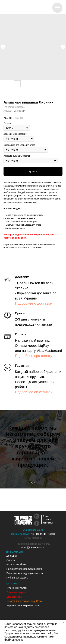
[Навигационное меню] (57, 8)
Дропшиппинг (14, 597)
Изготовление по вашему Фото (24, 601)
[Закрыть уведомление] (63, 622)
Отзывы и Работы (17, 588)
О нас (46, 516)
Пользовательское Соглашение (25, 569)
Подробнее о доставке (33, 303)
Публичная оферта (17, 578)
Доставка (12, 556)
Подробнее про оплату (34, 356)
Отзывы (47, 519)
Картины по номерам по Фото (24, 605)
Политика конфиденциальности (25, 573)
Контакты (48, 523)
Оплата (11, 560)
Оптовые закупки (16, 592)
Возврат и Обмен (16, 564)
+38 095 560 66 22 (33, 530)
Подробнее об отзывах (34, 392)
